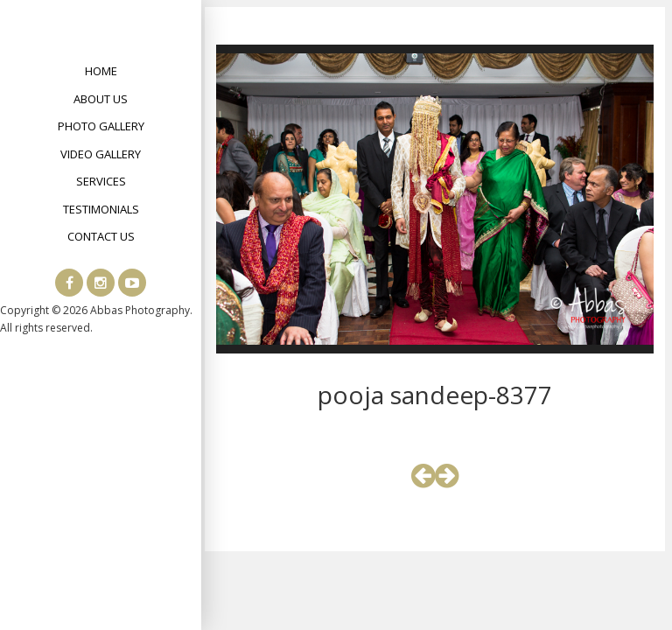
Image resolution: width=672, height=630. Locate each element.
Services (101, 181)
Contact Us (101, 236)
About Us (101, 99)
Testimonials (101, 209)
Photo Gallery (101, 126)
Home (101, 71)
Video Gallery (101, 154)
